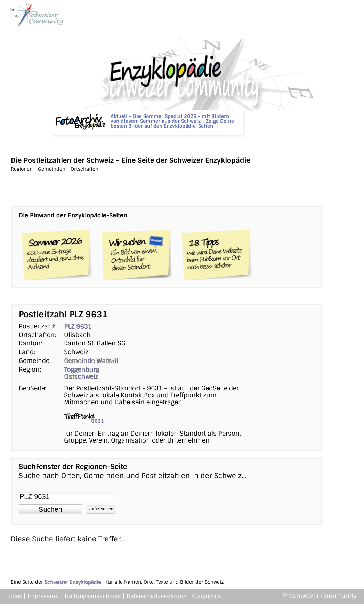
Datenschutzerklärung (156, 596)
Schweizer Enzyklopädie (73, 582)
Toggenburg (82, 369)
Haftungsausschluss (93, 596)
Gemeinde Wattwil (91, 361)
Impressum (43, 596)
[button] (50, 509)
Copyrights (207, 596)
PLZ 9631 (78, 326)
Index (15, 596)
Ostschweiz (81, 376)
